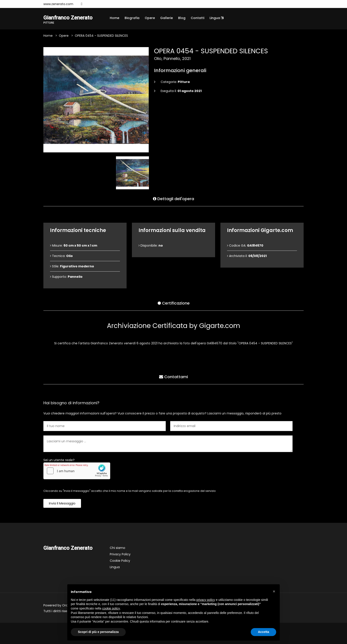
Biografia (132, 18)
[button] (274, 591)
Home (115, 18)
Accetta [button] (263, 632)
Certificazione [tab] (174, 303)
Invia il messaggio (62, 503)
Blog (182, 18)
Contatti (198, 18)
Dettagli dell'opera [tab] (173, 199)
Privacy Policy (120, 554)
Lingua (217, 18)
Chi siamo (118, 548)
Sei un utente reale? (59, 460)
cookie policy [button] (111, 608)
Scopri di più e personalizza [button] (98, 632)
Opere (150, 18)
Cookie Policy (120, 561)
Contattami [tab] (173, 377)
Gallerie (167, 18)
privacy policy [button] (206, 600)
